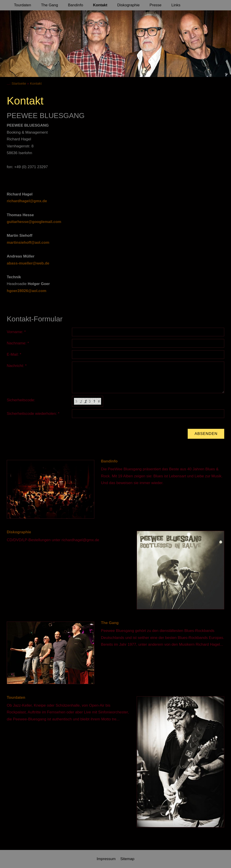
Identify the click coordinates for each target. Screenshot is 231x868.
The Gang (110, 623)
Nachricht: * (17, 366)
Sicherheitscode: (21, 400)
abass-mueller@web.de (28, 263)
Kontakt (36, 83)
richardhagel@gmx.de (27, 201)
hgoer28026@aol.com (27, 291)
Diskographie (19, 532)
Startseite (19, 83)
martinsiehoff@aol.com (28, 243)
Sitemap (127, 859)
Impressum (106, 859)
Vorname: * (16, 332)
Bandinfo (109, 461)
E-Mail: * (14, 354)
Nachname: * (18, 343)
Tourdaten (16, 697)
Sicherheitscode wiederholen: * (33, 414)
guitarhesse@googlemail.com (34, 222)
